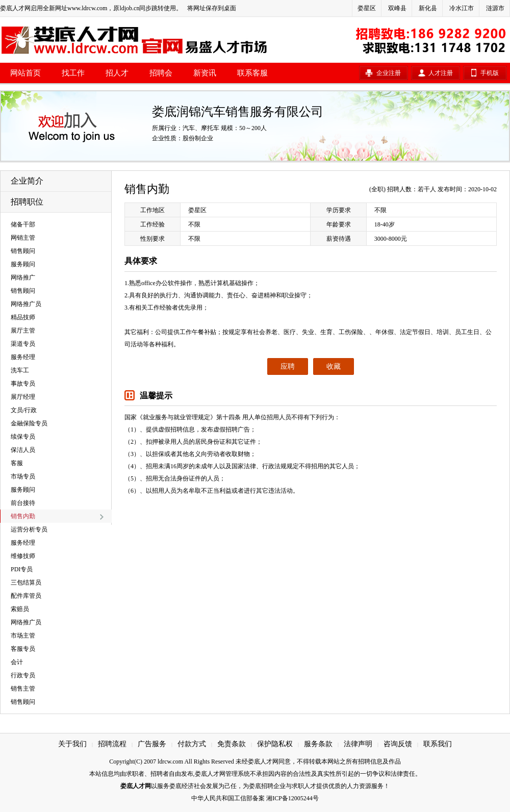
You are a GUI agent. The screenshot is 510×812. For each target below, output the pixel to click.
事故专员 (23, 384)
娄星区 (367, 8)
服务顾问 (23, 264)
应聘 (288, 366)
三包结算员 (26, 582)
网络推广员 (26, 304)
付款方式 (192, 744)
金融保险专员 (29, 423)
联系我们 (438, 744)
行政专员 (23, 675)
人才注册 (441, 73)
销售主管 (23, 689)
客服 (17, 463)
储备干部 (23, 224)
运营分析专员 (29, 529)
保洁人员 (23, 450)
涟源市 (495, 8)
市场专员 (23, 476)
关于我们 (72, 744)
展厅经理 (23, 397)
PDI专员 (22, 569)
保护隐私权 (275, 744)
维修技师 (23, 556)
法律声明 (358, 744)
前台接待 (23, 503)
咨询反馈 (398, 744)
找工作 (73, 73)
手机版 (490, 73)
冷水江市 (462, 8)
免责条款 (232, 744)
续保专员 (23, 437)
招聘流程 (112, 744)
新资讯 (205, 73)
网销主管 (23, 238)
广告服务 (152, 744)
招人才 (117, 73)
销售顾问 (23, 251)
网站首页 (25, 73)
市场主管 (23, 636)
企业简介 (27, 181)
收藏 (334, 366)
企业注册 (389, 73)
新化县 (428, 8)
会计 (17, 662)
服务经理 (23, 357)
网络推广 (23, 277)
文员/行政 (24, 410)
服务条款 (318, 744)
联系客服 (252, 73)
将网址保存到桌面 (212, 8)
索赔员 (20, 609)
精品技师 (23, 317)
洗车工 (20, 370)
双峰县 (397, 8)
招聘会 (161, 73)
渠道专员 (23, 344)
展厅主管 (23, 331)
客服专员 (23, 649)
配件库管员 (26, 596)
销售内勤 (23, 516)
